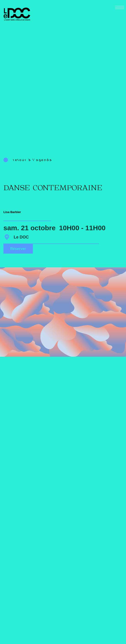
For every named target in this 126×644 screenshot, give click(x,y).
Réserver (18, 249)
